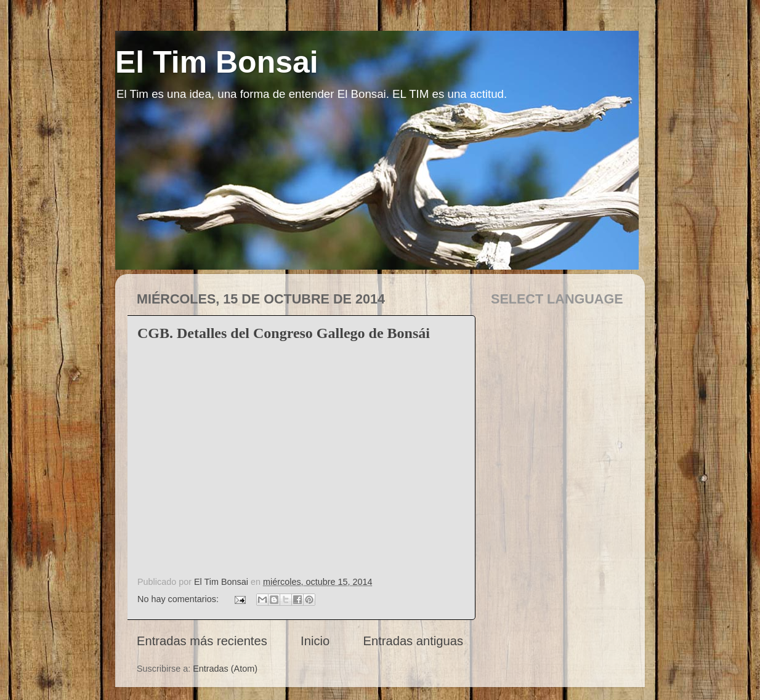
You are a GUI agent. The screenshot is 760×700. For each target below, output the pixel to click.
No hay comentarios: (179, 599)
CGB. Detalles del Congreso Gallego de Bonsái (284, 333)
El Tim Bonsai (217, 62)
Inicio (315, 641)
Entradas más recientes (202, 641)
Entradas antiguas (413, 641)
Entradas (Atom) (225, 669)
